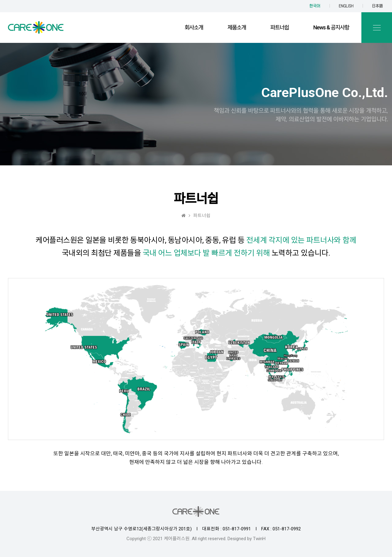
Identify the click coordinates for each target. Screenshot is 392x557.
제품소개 (237, 27)
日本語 (377, 6)
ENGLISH (346, 6)
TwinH (259, 539)
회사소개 (194, 27)
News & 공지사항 (331, 27)
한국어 (315, 6)
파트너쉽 (280, 27)
